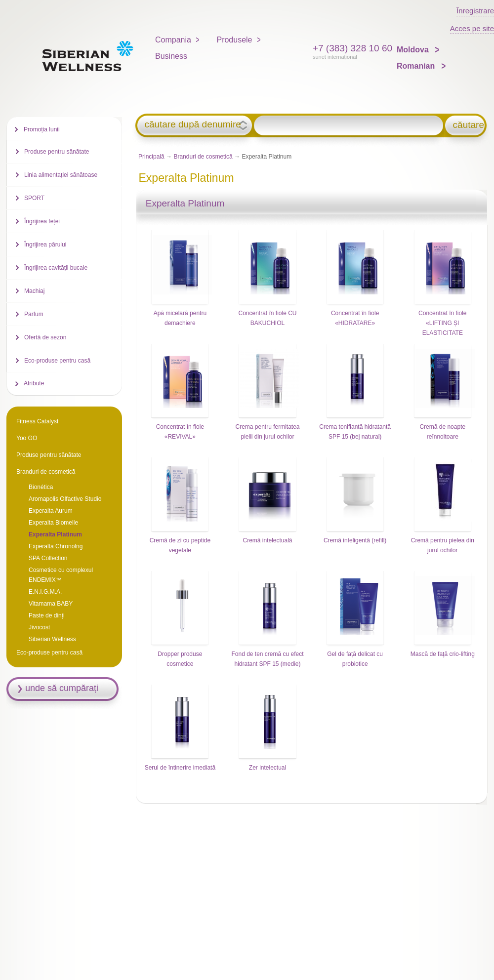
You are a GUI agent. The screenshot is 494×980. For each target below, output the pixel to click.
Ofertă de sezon (45, 337)
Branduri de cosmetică (203, 157)
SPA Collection (48, 558)
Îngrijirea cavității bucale (56, 268)
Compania (173, 40)
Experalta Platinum (55, 534)
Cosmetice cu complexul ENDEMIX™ (61, 575)
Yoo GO (27, 438)
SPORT (34, 198)
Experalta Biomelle (53, 523)
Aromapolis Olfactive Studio (65, 499)
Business (171, 56)
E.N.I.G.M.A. (45, 592)
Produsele (234, 40)
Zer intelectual (268, 768)
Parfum (34, 314)
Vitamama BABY (51, 604)
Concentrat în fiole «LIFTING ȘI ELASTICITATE (442, 323)
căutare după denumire (192, 124)
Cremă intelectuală (267, 540)
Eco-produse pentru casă (57, 361)
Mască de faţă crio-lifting (443, 654)
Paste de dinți (47, 615)
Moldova (414, 50)
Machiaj (34, 291)
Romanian (417, 66)
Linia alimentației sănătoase (61, 175)
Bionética (41, 487)
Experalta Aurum (51, 511)
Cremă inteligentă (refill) (355, 540)
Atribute (34, 383)
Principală (151, 157)
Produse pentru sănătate (57, 152)
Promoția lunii (42, 129)
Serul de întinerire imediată (180, 768)
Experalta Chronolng (56, 546)
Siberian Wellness (52, 639)
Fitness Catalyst (37, 421)
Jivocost (39, 627)
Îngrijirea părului (45, 245)
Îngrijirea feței (42, 221)
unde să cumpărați (62, 688)
